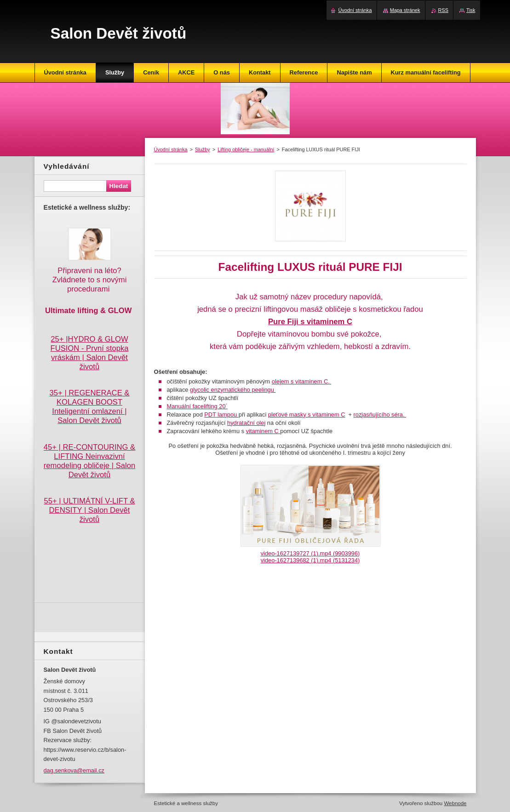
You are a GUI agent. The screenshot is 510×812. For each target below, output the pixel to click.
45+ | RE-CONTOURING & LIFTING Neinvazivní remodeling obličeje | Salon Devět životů (89, 461)
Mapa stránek (405, 10)
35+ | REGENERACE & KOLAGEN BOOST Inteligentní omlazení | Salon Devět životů (90, 407)
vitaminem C (263, 431)
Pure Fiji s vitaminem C (310, 322)
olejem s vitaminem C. (301, 381)
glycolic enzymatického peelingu (233, 390)
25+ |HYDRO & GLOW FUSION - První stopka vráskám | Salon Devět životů (90, 353)
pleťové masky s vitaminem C (307, 415)
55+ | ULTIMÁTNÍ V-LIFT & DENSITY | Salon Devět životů (89, 510)
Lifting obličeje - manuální (246, 149)
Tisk (471, 10)
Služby (203, 149)
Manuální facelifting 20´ (197, 406)
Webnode (455, 803)
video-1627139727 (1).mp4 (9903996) (310, 553)
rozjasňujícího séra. (380, 415)
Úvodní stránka (171, 149)
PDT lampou (221, 415)
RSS (443, 10)
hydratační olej (246, 423)
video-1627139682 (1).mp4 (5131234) (310, 560)
